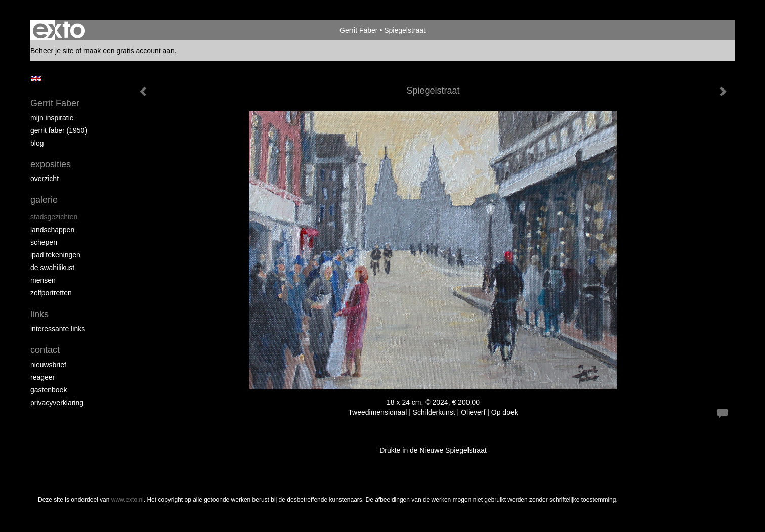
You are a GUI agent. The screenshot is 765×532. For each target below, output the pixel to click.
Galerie (44, 200)
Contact (45, 350)
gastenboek (49, 390)
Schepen (44, 242)
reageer (42, 377)
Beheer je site (52, 51)
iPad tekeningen (55, 255)
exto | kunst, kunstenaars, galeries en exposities (59, 30)
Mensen (43, 280)
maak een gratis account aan (129, 51)
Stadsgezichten (54, 217)
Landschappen (52, 230)
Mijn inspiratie (52, 118)
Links (39, 314)
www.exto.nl (127, 500)
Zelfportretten (51, 293)
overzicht (45, 179)
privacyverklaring (57, 403)
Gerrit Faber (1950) (59, 130)
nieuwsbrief (48, 365)
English (36, 79)
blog (37, 143)
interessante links (58, 329)
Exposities (51, 164)
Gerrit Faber (358, 30)
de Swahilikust (52, 268)
